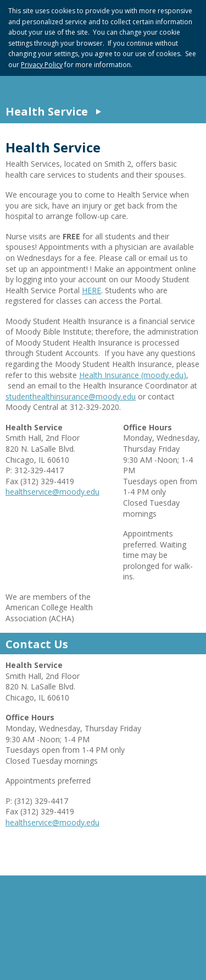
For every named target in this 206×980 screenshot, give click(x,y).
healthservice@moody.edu (52, 492)
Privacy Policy (42, 65)
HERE (91, 290)
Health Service (47, 111)
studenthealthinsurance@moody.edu (71, 396)
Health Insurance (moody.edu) (133, 375)
